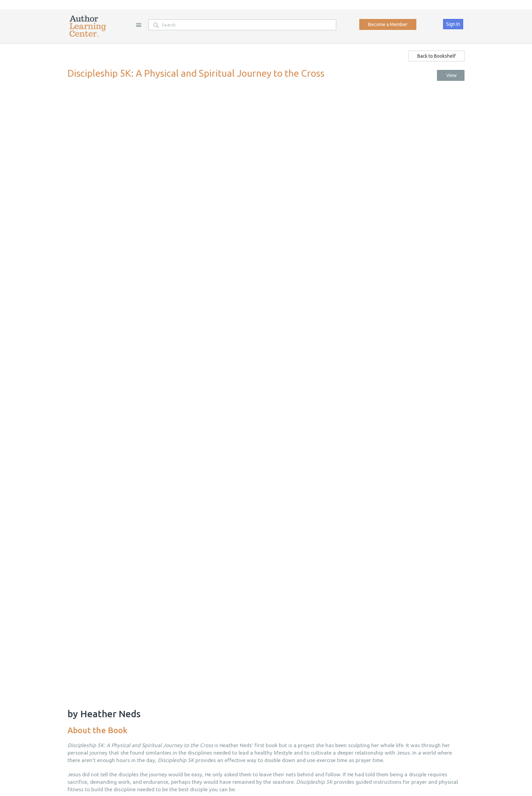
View (450, 75)
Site (138, 25)
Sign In (453, 24)
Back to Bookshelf (436, 56)
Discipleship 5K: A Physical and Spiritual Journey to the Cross (196, 73)
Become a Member (388, 24)
